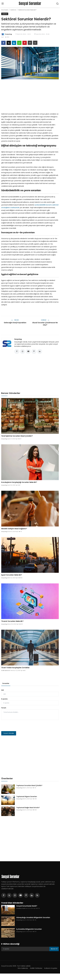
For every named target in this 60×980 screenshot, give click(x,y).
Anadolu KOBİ (21, 908)
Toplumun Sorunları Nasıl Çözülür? (29, 785)
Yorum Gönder (9, 733)
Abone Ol (54, 949)
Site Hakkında (23, 968)
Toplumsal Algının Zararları (27, 797)
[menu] (3, 4)
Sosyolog (18, 339)
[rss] (37, 895)
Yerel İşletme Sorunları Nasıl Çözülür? (17, 436)
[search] (57, 4)
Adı (2, 690)
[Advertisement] (30, 95)
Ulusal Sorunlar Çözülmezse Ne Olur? (45, 324)
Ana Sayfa (5, 10)
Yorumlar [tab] (6, 683)
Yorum (4, 708)
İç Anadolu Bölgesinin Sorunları (29, 929)
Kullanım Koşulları (51, 968)
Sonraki (45, 320)
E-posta (4, 699)
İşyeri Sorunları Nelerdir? (12, 575)
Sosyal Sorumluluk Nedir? (27, 906)
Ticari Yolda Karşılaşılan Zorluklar (15, 668)
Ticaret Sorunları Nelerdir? (12, 621)
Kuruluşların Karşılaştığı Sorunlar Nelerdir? (19, 482)
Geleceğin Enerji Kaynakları (15, 323)
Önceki (15, 320)
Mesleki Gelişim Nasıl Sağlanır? (14, 529)
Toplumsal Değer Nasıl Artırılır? (28, 808)
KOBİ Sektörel (6, 670)
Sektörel (13, 10)
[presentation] (17, 726)
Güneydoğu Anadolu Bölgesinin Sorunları (33, 918)
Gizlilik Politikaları (36, 968)
